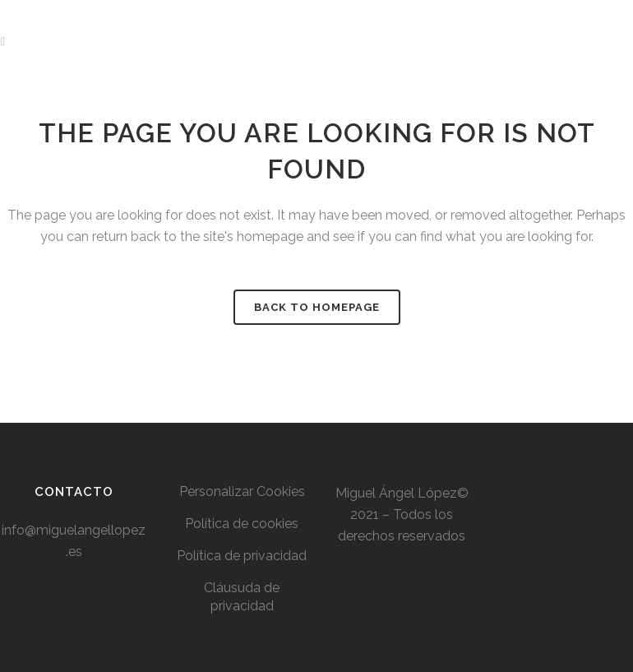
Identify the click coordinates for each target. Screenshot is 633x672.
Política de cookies (242, 524)
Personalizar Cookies (242, 491)
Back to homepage (317, 307)
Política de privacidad (242, 556)
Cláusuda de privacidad (242, 597)
